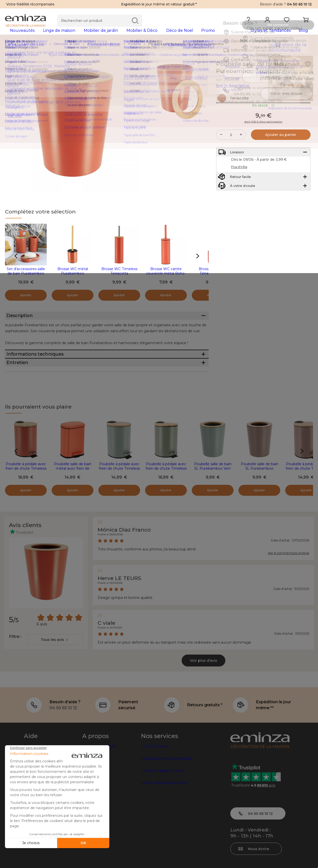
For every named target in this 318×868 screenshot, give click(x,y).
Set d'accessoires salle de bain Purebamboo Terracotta (26, 281)
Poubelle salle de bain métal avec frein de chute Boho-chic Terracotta (73, 506)
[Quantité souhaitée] (231, 153)
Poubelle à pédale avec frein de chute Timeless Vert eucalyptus (119, 504)
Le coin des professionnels (164, 819)
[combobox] (55, 675)
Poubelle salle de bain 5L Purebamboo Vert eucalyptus (213, 504)
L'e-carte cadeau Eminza (162, 806)
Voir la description (233, 94)
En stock (263, 124)
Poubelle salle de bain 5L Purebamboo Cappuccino (259, 504)
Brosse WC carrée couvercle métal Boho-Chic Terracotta (166, 281)
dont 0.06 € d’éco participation (263, 140)
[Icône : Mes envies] (308, 72)
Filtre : (15, 672)
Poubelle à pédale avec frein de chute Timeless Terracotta (26, 504)
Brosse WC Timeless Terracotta (119, 279)
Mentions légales (39, 855)
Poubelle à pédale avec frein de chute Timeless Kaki (166, 504)
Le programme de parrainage (166, 794)
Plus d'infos (239, 190)
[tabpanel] (121, 35)
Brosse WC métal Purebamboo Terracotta (73, 281)
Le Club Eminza (155, 782)
